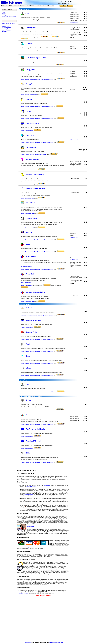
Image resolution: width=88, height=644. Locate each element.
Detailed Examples (29, 131)
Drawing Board (31, 28)
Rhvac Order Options (26, 266)
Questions (4, 31)
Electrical (4, 14)
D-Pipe (28, 400)
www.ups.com (31, 527)
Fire (27, 415)
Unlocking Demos (6, 29)
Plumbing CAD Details (34, 441)
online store (47, 485)
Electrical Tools (31, 332)
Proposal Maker (31, 218)
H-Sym (28, 111)
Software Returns (6, 30)
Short (28, 356)
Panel (28, 344)
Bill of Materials (31, 203)
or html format (50, 547)
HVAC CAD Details (32, 123)
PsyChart (29, 232)
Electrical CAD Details (34, 320)
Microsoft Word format (40, 547)
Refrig (28, 244)
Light (28, 385)
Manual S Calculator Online (35, 189)
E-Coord (29, 308)
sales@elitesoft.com (31, 487)
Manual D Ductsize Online (35, 175)
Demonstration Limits (49, 23)
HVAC (3, 12)
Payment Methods (6, 28)
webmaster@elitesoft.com (56, 643)
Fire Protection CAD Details (35, 429)
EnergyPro (30, 84)
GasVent (29, 99)
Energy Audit (30, 70)
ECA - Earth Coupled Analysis (36, 58)
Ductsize (29, 44)
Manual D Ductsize (32, 159)
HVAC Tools (30, 135)
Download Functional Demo (31, 23)
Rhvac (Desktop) (32, 256)
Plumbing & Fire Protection (9, 16)
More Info (22, 23)
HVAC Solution (31, 147)
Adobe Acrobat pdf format (27, 547)
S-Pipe (28, 453)
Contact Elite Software (22, 593)
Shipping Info (5, 26)
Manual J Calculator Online (35, 292)
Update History (41, 23)
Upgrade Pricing (74, 23)
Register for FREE (29, 286)
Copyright (28, 643)
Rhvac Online (31, 274)
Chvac (28, 14)
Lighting (4, 15)
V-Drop (28, 368)
